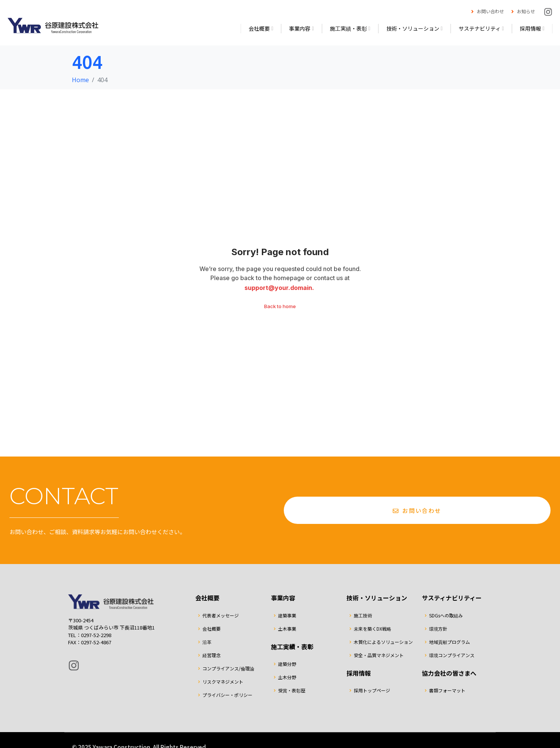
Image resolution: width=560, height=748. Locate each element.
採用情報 (532, 28)
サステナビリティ (481, 28)
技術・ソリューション (415, 28)
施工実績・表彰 (350, 28)
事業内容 (301, 28)
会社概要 (261, 28)
